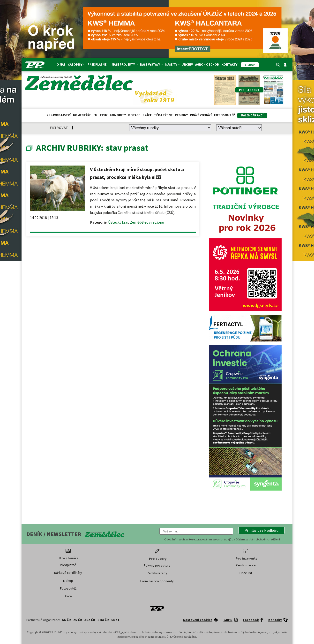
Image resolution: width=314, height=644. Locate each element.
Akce (68, 596)
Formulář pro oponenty (157, 581)
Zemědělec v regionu (147, 222)
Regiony (181, 115)
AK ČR (66, 620)
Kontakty (229, 64)
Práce (147, 115)
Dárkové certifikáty (68, 573)
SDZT (115, 620)
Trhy (104, 115)
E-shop (68, 581)
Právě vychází (201, 115)
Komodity (118, 115)
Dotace (134, 115)
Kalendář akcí (252, 115)
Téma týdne (163, 115)
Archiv (188, 64)
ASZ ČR (90, 620)
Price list (246, 573)
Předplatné (98, 64)
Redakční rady (157, 573)
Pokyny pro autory (157, 565)
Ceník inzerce (246, 565)
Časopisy (77, 64)
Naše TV (173, 64)
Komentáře (82, 115)
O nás (61, 64)
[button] (262, 530)
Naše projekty (125, 64)
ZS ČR (78, 620)
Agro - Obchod (207, 64)
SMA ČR (103, 620)
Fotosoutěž (224, 115)
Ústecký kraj (118, 222)
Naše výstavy (151, 64)
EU (95, 115)
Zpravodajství (59, 115)
